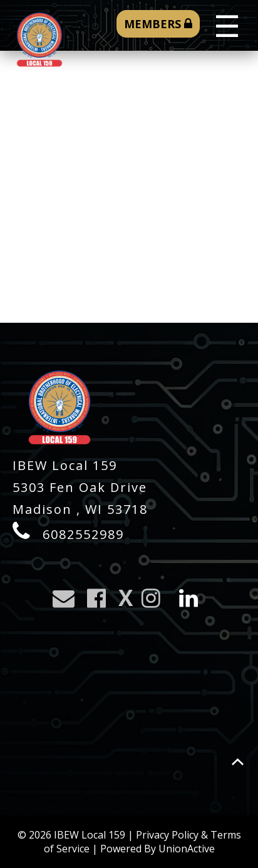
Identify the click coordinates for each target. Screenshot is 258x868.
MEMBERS (158, 24)
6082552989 (83, 534)
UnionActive (187, 849)
